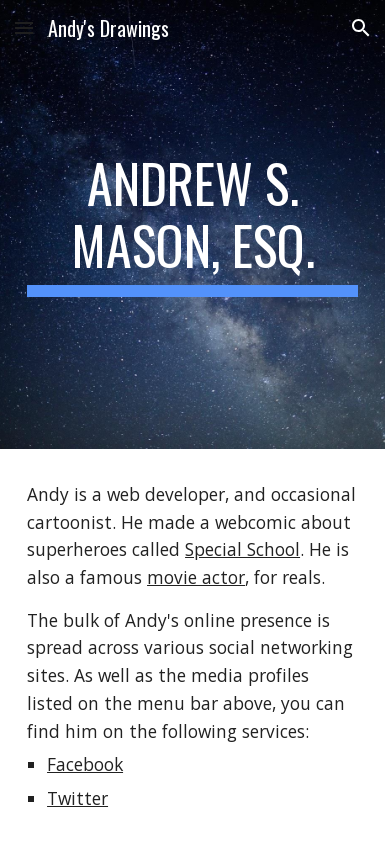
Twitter (77, 798)
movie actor (196, 577)
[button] (24, 27)
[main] (192, 224)
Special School (242, 549)
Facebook (85, 764)
